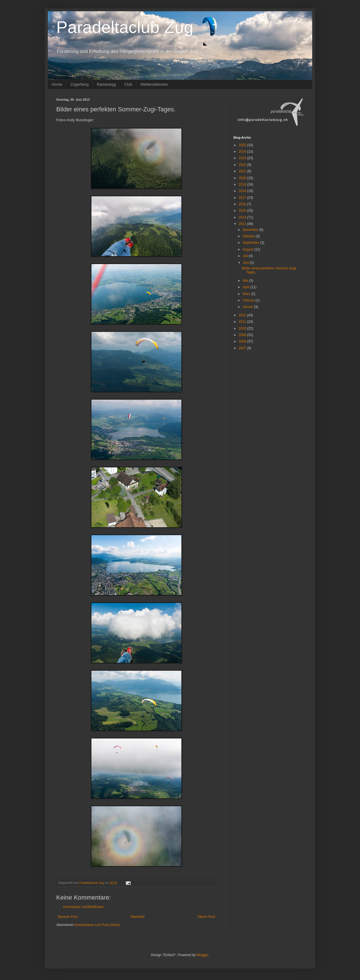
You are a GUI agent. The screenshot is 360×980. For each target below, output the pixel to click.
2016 (243, 204)
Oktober (249, 236)
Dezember (251, 230)
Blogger (202, 955)
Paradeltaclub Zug (125, 27)
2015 (243, 211)
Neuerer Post (68, 917)
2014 (243, 217)
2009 (243, 335)
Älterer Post (206, 917)
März (247, 294)
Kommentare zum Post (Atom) (97, 925)
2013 (243, 224)
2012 (243, 315)
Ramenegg (106, 84)
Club (128, 84)
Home (57, 84)
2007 (243, 348)
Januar (248, 307)
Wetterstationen (154, 84)
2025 (243, 145)
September (251, 243)
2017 (243, 198)
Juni (246, 263)
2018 (243, 191)
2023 (243, 158)
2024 (243, 152)
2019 (243, 184)
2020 (243, 178)
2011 (243, 322)
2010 (243, 328)
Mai (246, 281)
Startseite (138, 917)
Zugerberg (79, 84)
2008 (243, 341)
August (248, 249)
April (247, 287)
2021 (243, 171)
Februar (249, 300)
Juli (246, 256)
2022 (243, 165)
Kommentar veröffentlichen (83, 907)
